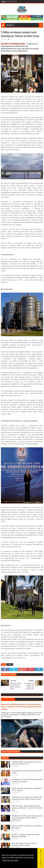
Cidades (10, 664)
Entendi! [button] (41, 858)
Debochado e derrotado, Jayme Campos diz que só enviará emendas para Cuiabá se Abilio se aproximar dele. (27, 818)
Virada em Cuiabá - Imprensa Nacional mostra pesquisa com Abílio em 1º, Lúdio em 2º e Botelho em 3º (27, 808)
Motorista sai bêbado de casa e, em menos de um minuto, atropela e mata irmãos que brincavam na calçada (21, 707)
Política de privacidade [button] (10, 860)
